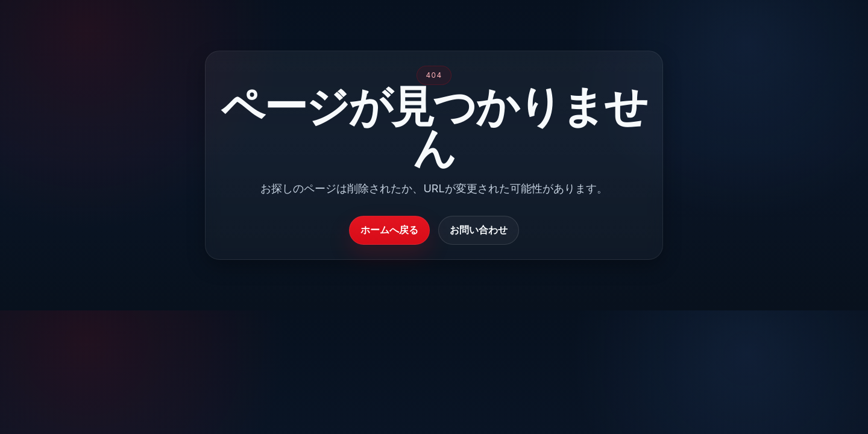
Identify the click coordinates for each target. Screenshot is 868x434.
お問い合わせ (479, 230)
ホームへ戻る (389, 230)
